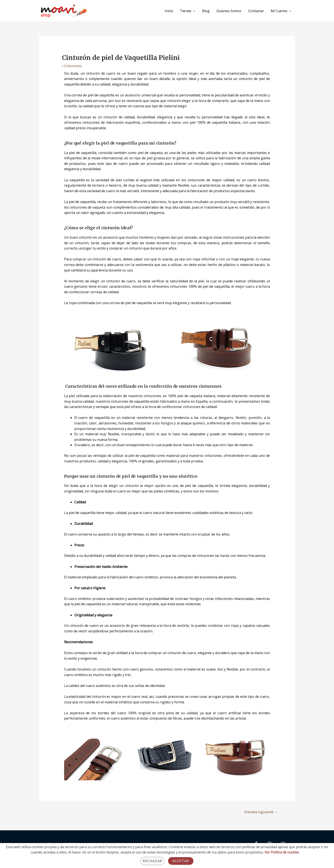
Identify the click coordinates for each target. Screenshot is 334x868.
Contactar (256, 11)
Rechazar (152, 861)
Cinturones (73, 66)
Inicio (169, 11)
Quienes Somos (229, 11)
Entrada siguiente (260, 812)
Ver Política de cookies (282, 852)
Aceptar (181, 861)
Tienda (186, 11)
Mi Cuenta (279, 11)
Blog (206, 11)
